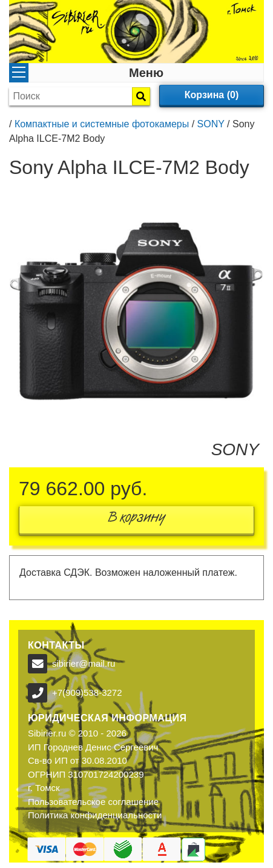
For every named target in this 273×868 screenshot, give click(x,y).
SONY (211, 124)
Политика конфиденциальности (95, 815)
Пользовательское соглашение (93, 802)
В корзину (137, 520)
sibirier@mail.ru (84, 663)
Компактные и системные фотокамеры (102, 124)
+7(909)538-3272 (87, 693)
